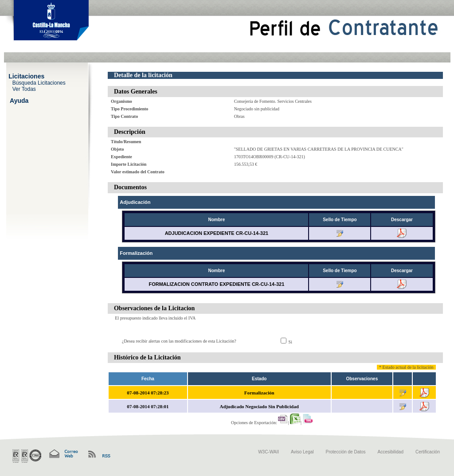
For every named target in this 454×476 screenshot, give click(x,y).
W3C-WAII (268, 452)
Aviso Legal (302, 452)
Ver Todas (24, 89)
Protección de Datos (346, 452)
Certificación (428, 452)
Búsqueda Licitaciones (39, 82)
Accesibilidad (391, 452)
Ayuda (19, 100)
